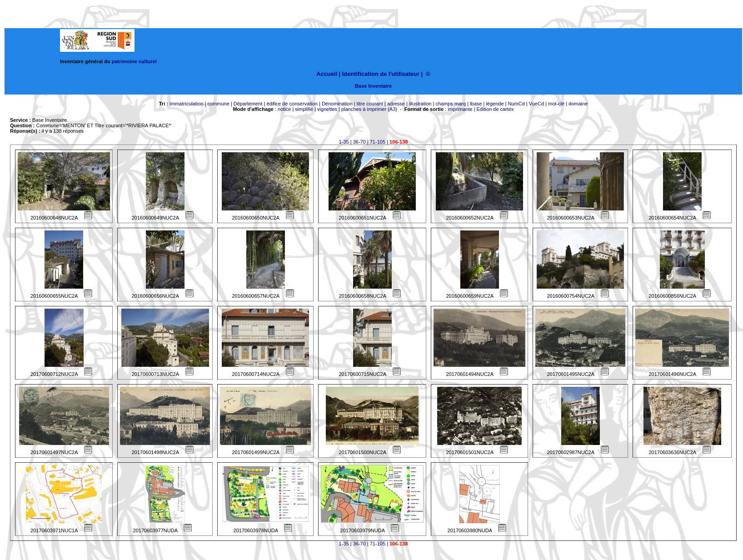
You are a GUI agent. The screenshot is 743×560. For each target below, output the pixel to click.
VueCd (536, 104)
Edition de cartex (495, 109)
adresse (396, 104)
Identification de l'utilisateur (381, 74)
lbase (476, 104)
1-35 (344, 142)
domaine (578, 104)
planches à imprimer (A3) (369, 109)
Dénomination (337, 104)
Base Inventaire (373, 86)
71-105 (378, 142)
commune (219, 104)
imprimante (460, 109)
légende (495, 104)
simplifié (304, 109)
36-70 (359, 142)
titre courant (370, 104)
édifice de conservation (292, 104)
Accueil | (328, 74)
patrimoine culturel (134, 61)
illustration (420, 104)
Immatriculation (187, 104)
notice (284, 109)
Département (248, 104)
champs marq (451, 104)
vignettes (327, 109)
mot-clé (556, 104)
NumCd (516, 104)
